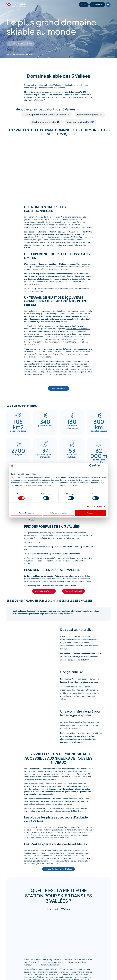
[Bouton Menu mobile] (108, 5)
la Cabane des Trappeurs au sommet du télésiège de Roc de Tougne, (56, 372)
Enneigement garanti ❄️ (90, 114)
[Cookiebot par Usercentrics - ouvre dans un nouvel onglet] (91, 466)
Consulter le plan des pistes (21, 44)
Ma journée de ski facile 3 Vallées (59, 869)
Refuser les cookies (26, 513)
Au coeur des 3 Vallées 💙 (80, 122)
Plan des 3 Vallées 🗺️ (74, 591)
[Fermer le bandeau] (105, 466)
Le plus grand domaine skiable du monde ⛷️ (47, 114)
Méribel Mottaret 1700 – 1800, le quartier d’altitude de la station (53, 975)
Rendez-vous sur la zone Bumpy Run (60, 337)
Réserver (97, 5)
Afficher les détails (95, 506)
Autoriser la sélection (59, 513)
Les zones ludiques (59, 388)
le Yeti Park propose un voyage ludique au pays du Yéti (55, 326)
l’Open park (74, 342)
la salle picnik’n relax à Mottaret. (59, 374)
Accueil (9, 54)
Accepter (91, 513)
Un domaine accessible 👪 (46, 122)
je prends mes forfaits (44, 591)
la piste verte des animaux (71, 334)
